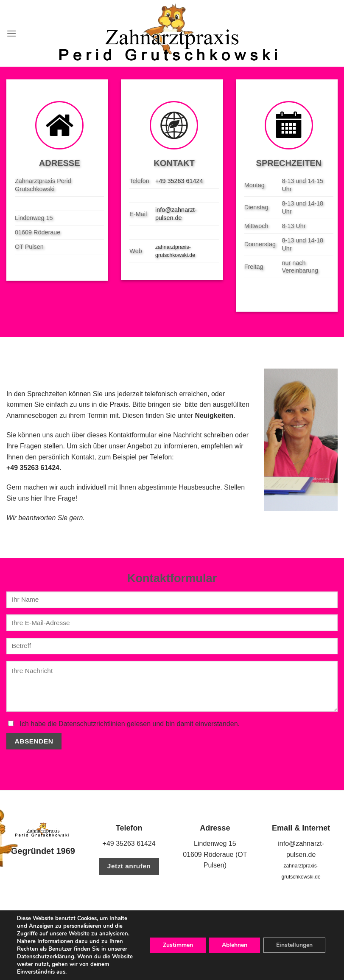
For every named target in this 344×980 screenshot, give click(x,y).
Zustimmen (178, 945)
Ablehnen (235, 945)
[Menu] (11, 33)
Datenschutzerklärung (46, 957)
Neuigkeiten (214, 415)
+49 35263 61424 (179, 181)
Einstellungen (294, 945)
